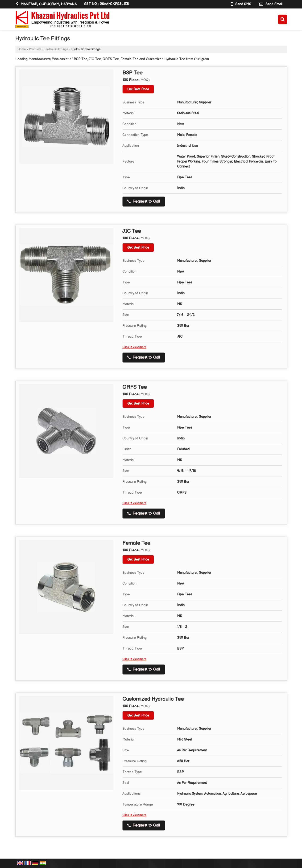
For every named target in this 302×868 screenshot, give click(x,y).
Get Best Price (138, 89)
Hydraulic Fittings (56, 49)
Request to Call (144, 201)
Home (22, 49)
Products (35, 49)
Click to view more (134, 347)
